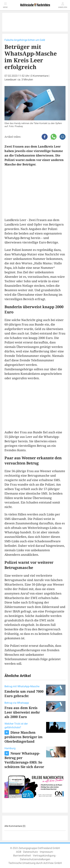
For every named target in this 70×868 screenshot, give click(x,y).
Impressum (46, 852)
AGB (19, 852)
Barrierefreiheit (22, 856)
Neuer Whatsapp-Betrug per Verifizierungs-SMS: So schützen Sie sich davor (24, 760)
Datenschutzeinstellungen (35, 859)
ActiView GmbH (53, 863)
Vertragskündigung (44, 856)
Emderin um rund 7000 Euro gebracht (24, 694)
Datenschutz (31, 852)
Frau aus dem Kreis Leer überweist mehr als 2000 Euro (22, 712)
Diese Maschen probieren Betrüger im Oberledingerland (24, 737)
